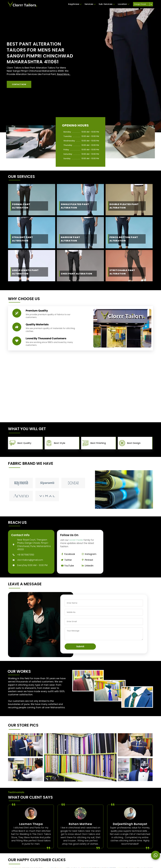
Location (124, 4)
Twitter (66, 560)
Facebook (68, 554)
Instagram (89, 554)
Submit (80, 646)
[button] (19, 84)
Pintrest (87, 560)
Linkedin (87, 566)
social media (76, 540)
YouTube (67, 566)
